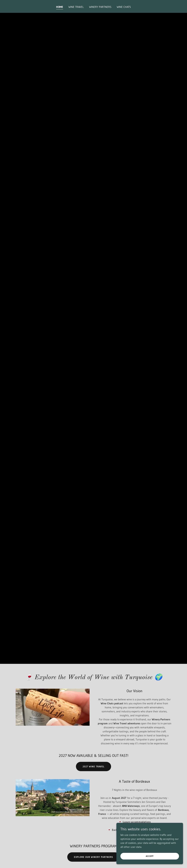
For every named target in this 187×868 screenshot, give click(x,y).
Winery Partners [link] (100, 7)
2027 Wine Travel (93, 766)
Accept (150, 856)
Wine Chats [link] (124, 7)
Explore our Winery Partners (93, 857)
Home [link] (60, 7)
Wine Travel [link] (76, 7)
